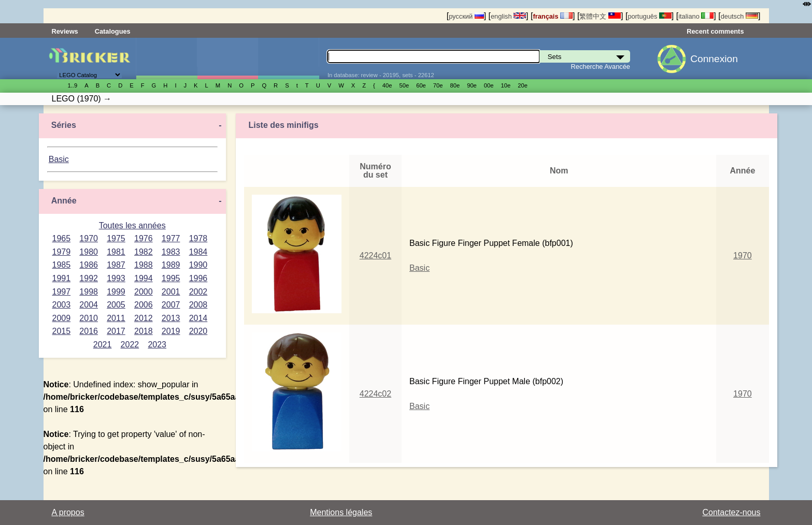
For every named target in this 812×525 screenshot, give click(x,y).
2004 (89, 305)
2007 (171, 305)
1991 (62, 278)
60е (421, 85)
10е (506, 85)
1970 (89, 238)
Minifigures (228, 59)
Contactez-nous (731, 512)
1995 (171, 278)
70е (438, 85)
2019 (171, 331)
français (553, 16)
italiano (696, 16)
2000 (144, 292)
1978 (198, 238)
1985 (62, 265)
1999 (116, 292)
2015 (62, 331)
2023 (157, 345)
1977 (171, 238)
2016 (89, 331)
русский (466, 16)
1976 (144, 238)
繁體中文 (600, 16)
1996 (198, 278)
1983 (171, 252)
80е (455, 85)
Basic (59, 159)
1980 (89, 252)
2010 (89, 318)
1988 (144, 265)
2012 (144, 318)
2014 (198, 318)
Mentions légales (341, 512)
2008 (198, 305)
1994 (144, 278)
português (649, 16)
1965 (62, 238)
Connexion (714, 59)
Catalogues (113, 31)
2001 (171, 292)
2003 (62, 305)
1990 (198, 265)
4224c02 (375, 394)
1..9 (73, 85)
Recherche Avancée (601, 67)
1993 (116, 278)
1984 (198, 252)
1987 (116, 265)
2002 (198, 292)
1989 (171, 265)
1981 (116, 252)
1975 (116, 238)
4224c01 (375, 256)
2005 (116, 305)
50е (404, 85)
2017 (116, 331)
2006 (144, 305)
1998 (89, 292)
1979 (62, 252)
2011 (116, 318)
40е (387, 85)
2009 (62, 318)
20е (523, 85)
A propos (68, 512)
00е (489, 85)
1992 (89, 278)
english (508, 16)
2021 (103, 345)
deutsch (739, 16)
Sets (167, 59)
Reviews (65, 31)
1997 (62, 292)
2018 (144, 331)
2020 (198, 331)
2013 (171, 318)
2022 (130, 345)
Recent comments (715, 31)
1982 (144, 252)
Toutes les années (132, 225)
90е (472, 85)
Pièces (288, 59)
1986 (89, 265)
